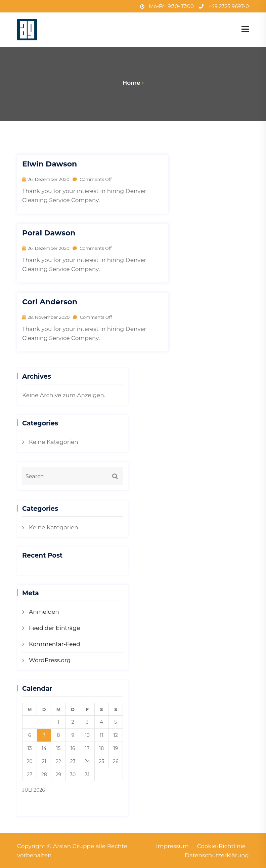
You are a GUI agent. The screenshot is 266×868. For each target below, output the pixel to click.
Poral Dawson (49, 233)
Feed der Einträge (54, 628)
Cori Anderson (50, 302)
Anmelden (44, 612)
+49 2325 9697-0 (224, 6)
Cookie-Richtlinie (221, 846)
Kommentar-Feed (54, 644)
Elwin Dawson (50, 164)
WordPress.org (50, 660)
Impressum (172, 846)
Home (131, 83)
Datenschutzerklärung (217, 855)
